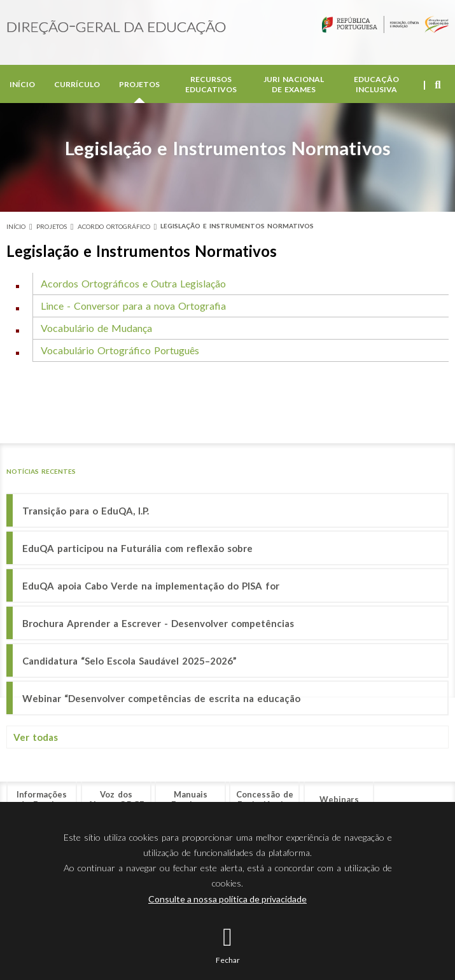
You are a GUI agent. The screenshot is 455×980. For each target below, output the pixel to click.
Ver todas (36, 737)
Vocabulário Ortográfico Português (120, 350)
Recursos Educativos (211, 87)
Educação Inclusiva (376, 87)
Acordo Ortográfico (114, 226)
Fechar (228, 960)
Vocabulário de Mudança (96, 328)
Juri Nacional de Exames (294, 87)
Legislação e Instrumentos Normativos (237, 226)
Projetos (139, 87)
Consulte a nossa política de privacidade (227, 899)
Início (22, 87)
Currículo (77, 87)
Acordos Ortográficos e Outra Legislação (133, 283)
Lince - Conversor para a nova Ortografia (133, 306)
